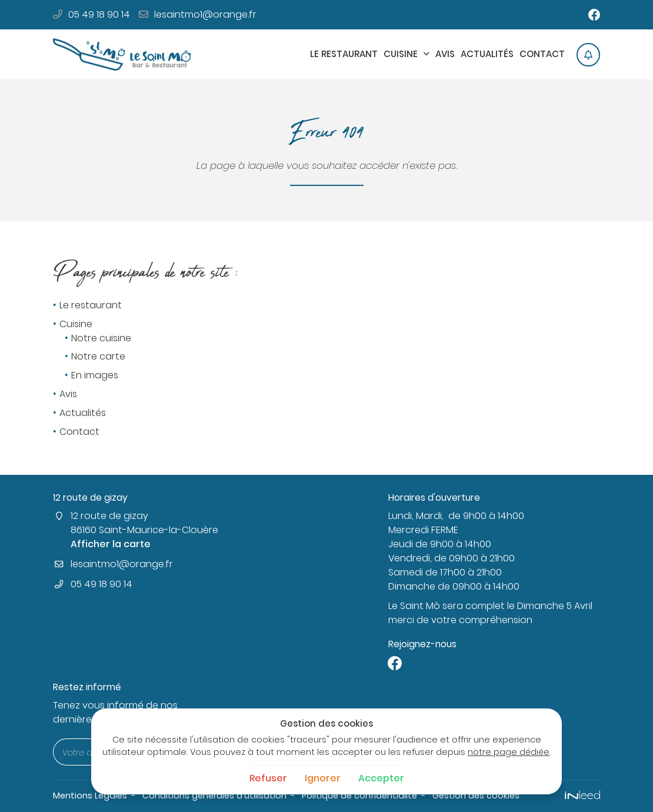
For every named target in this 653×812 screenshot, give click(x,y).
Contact (542, 54)
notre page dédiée (509, 752)
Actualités (487, 54)
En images (95, 376)
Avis (445, 54)
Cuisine (401, 54)
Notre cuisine (101, 338)
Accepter (381, 778)
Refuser (268, 778)
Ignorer (323, 778)
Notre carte (98, 357)
